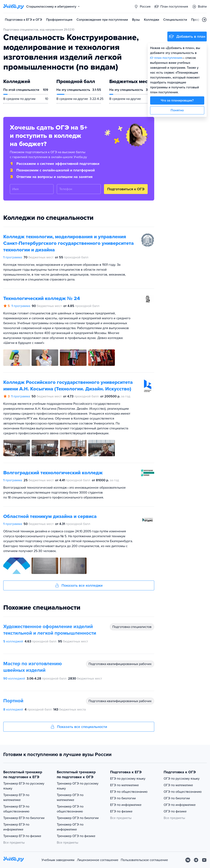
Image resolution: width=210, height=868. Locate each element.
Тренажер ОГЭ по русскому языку (78, 786)
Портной (13, 701)
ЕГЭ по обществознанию (129, 792)
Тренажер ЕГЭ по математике (16, 797)
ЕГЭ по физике (121, 811)
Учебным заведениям (58, 860)
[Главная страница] (14, 7)
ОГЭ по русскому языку (182, 779)
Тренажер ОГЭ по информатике (70, 827)
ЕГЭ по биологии (123, 798)
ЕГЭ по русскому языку (128, 779)
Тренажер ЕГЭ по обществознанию (16, 809)
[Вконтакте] (188, 860)
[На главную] (14, 860)
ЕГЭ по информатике (126, 805)
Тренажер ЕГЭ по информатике (16, 827)
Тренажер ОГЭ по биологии (78, 818)
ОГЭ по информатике (180, 805)
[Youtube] (204, 860)
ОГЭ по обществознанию (183, 792)
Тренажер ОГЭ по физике (76, 836)
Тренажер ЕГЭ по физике (22, 836)
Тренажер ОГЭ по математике (70, 797)
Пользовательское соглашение (144, 860)
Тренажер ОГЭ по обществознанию (70, 809)
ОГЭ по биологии (177, 798)
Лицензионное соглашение (98, 860)
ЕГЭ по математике (124, 785)
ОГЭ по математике (178, 785)
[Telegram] (196, 860)
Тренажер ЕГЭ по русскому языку (24, 786)
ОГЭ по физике (175, 811)
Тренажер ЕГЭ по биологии (24, 818)
